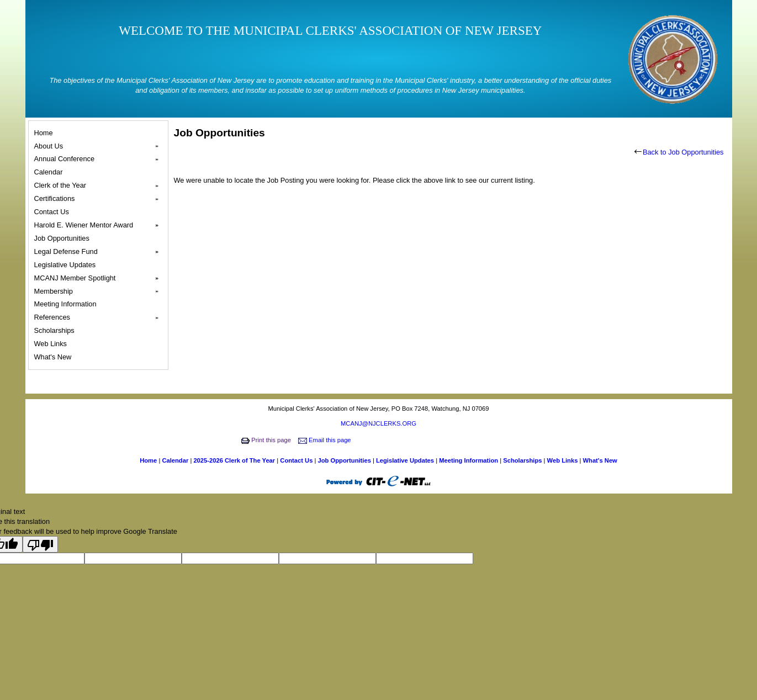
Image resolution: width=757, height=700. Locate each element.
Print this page (267, 440)
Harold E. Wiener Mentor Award (100, 225)
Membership (100, 291)
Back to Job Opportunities (679, 152)
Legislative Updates (67, 265)
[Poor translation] (40, 544)
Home (45, 133)
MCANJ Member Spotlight (100, 278)
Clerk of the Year (100, 185)
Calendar (50, 172)
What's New (54, 357)
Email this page (325, 440)
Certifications (100, 199)
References (100, 317)
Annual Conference (100, 159)
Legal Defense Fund (100, 252)
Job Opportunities (63, 238)
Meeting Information (67, 304)
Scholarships (56, 330)
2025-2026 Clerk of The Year (235, 460)
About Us (100, 146)
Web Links (52, 344)
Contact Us (53, 212)
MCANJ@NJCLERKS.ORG (378, 423)
